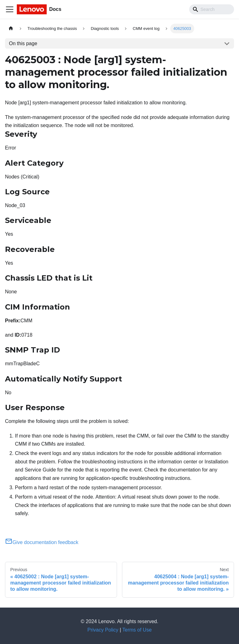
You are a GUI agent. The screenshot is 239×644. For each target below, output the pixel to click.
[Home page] (11, 28)
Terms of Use (137, 630)
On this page (23, 43)
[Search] (212, 9)
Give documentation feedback (42, 542)
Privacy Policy (103, 630)
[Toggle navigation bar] (10, 9)
